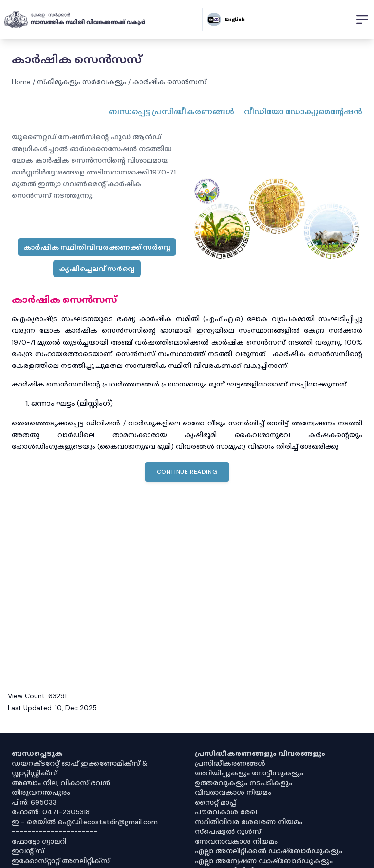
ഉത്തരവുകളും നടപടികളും (243, 783)
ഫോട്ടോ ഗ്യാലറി (39, 841)
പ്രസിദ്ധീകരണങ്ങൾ (230, 763)
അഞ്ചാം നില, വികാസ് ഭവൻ (61, 783)
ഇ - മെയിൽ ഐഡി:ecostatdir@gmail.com (85, 822)
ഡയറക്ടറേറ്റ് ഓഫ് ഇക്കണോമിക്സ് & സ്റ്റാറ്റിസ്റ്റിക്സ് (80, 768)
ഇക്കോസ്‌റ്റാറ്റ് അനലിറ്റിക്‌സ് (61, 861)
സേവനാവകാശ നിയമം (236, 841)
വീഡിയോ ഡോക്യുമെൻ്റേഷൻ (303, 111)
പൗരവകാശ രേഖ (226, 812)
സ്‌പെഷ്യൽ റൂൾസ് (228, 831)
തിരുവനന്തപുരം (41, 792)
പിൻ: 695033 (34, 802)
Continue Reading (187, 472)
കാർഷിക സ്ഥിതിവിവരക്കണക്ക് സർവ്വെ (97, 247)
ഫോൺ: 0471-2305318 (51, 812)
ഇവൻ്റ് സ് (28, 851)
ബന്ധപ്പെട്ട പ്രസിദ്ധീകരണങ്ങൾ (171, 111)
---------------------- (55, 831)
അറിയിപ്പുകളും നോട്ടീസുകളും (249, 773)
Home (21, 82)
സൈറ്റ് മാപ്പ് (215, 802)
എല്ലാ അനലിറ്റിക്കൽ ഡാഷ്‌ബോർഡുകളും (269, 851)
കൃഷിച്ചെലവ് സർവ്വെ (97, 269)
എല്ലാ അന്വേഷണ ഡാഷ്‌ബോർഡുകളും (264, 861)
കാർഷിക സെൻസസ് (169, 82)
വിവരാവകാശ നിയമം (233, 792)
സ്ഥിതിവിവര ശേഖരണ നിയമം (249, 822)
